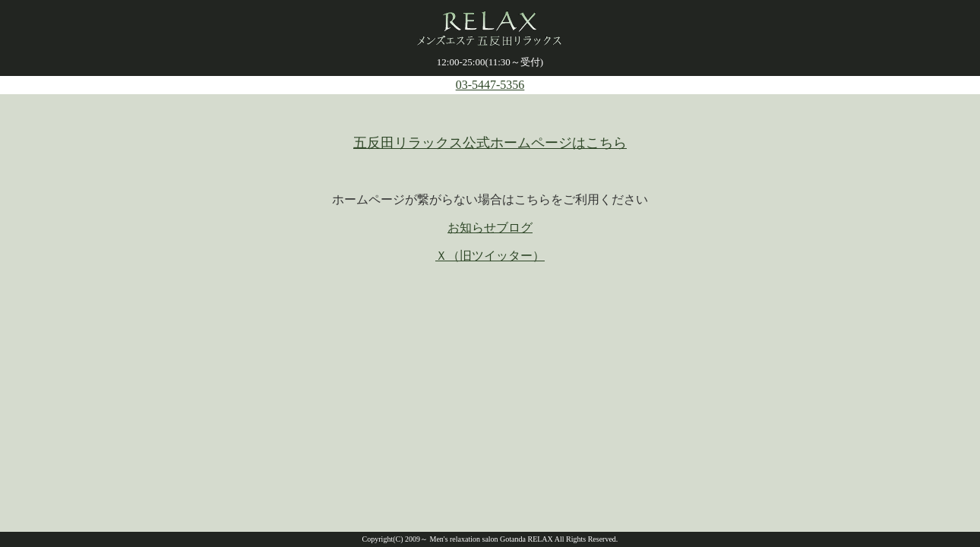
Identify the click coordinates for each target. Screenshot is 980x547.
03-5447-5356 (490, 85)
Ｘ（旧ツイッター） (490, 256)
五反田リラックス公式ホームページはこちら (490, 143)
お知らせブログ (490, 228)
